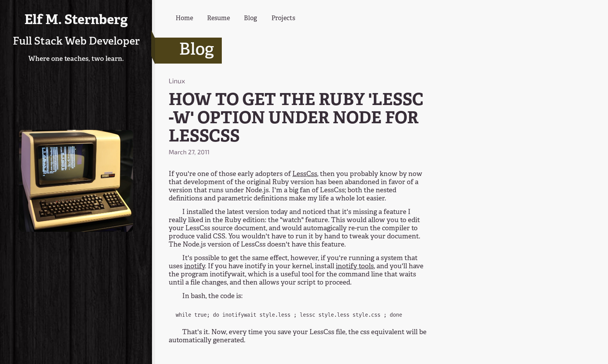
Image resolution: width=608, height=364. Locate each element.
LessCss (305, 174)
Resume (218, 19)
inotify (194, 267)
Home (184, 19)
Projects (283, 19)
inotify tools (355, 267)
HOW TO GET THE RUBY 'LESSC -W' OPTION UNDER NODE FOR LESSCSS (296, 119)
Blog (250, 19)
